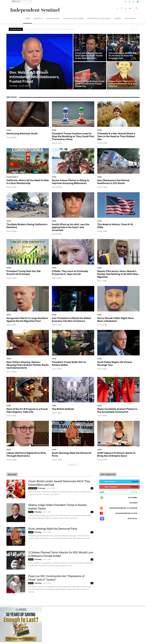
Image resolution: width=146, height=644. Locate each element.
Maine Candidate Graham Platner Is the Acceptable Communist (117, 410)
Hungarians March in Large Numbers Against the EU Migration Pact (27, 320)
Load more (73, 465)
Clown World (53, 18)
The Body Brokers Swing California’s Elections (27, 226)
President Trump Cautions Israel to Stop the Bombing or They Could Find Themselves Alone (73, 136)
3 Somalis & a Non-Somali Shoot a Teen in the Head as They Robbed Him (116, 136)
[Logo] (34, 9)
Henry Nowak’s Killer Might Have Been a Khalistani (115, 320)
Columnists (131, 18)
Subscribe (134, 487)
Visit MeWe (133, 503)
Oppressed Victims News (99, 18)
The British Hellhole (63, 409)
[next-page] (12, 598)
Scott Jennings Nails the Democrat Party (53, 529)
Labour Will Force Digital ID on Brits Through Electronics (26, 454)
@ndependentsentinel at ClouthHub (123, 508)
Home (27, 18)
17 (92, 532)
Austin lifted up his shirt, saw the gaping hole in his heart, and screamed (71, 227)
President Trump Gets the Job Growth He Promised (24, 273)
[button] (137, 9)
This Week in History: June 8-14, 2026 (115, 226)
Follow (135, 482)
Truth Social (132, 518)
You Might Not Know (73, 18)
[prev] (132, 29)
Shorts (117, 18)
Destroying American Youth (22, 134)
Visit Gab (134, 492)
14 (92, 559)
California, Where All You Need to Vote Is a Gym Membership (28, 182)
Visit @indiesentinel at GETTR (126, 513)
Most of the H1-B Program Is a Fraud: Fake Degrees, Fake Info (27, 410)
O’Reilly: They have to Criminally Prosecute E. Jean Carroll (70, 273)
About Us (38, 18)
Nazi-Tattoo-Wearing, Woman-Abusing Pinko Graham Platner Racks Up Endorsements (28, 365)
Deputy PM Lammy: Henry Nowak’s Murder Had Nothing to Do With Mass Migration (118, 274)
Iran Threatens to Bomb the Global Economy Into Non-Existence (71, 320)
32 (92, 512)
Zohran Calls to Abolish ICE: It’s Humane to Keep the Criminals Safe (51, 29)
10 (92, 488)
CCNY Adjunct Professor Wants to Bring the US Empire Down (116, 454)
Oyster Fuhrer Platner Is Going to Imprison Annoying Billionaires (71, 182)
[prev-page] (8, 598)
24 (92, 583)
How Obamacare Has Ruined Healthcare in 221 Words (113, 182)
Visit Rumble (133, 498)
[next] (136, 29)
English (16, 1)
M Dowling (42, 488)
